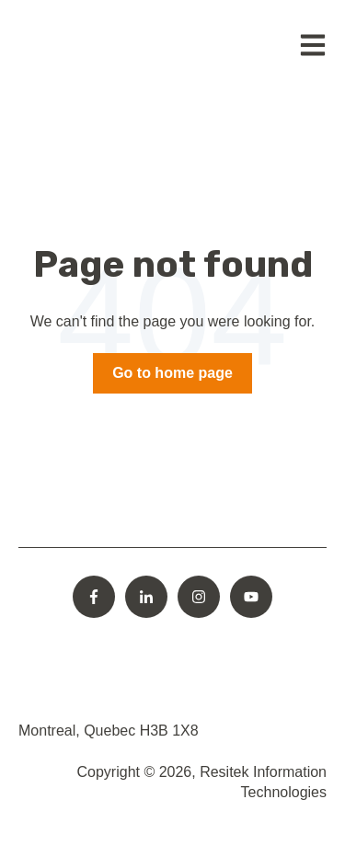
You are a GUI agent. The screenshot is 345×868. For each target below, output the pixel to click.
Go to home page (172, 373)
